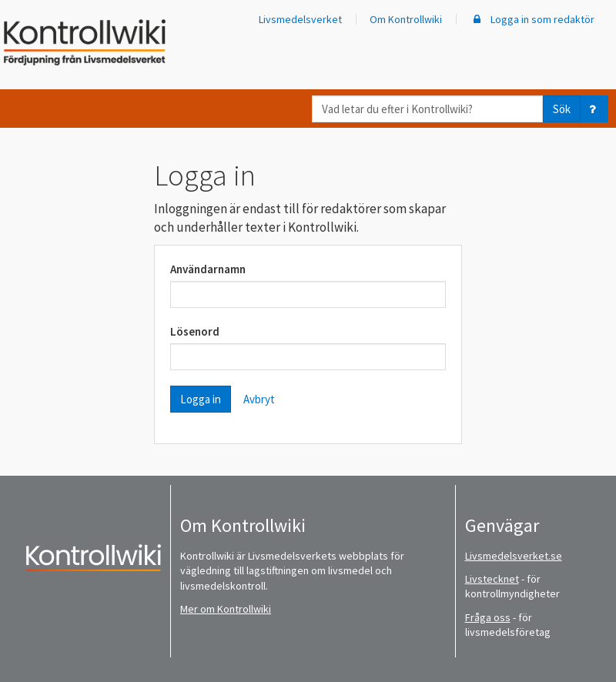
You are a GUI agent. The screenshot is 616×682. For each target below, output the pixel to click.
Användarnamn (208, 269)
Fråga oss (488, 617)
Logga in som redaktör (532, 19)
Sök (562, 109)
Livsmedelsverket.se (514, 556)
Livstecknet (492, 579)
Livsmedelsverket (300, 19)
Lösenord (195, 331)
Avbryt (259, 399)
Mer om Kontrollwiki (226, 609)
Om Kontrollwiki (406, 19)
